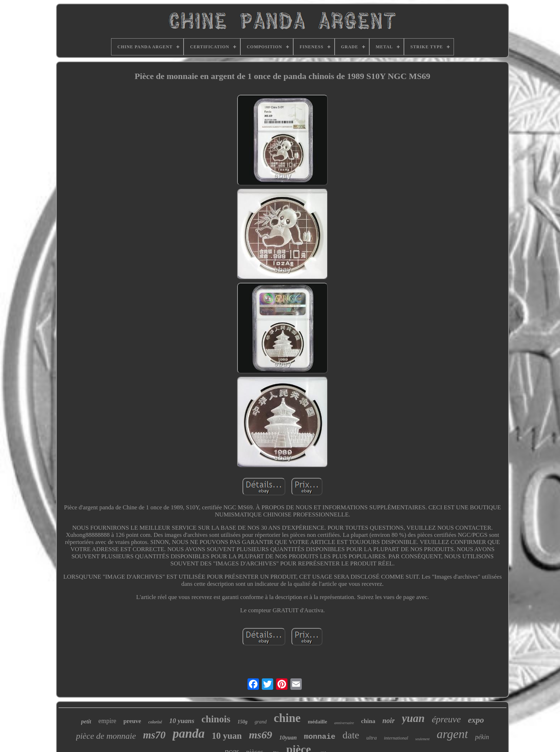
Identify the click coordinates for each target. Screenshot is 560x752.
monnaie (320, 737)
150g (242, 722)
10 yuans (182, 721)
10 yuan (227, 736)
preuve (132, 721)
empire (107, 721)
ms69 (261, 735)
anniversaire (344, 723)
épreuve (446, 719)
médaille (317, 722)
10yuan (288, 738)
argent (452, 734)
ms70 (154, 735)
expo (476, 720)
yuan (413, 718)
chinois (216, 719)
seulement (422, 739)
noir (389, 721)
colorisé (155, 722)
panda (188, 734)
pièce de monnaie (106, 736)
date (351, 735)
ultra (372, 738)
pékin (482, 737)
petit (86, 721)
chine (287, 718)
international (396, 738)
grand (261, 722)
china (368, 721)
